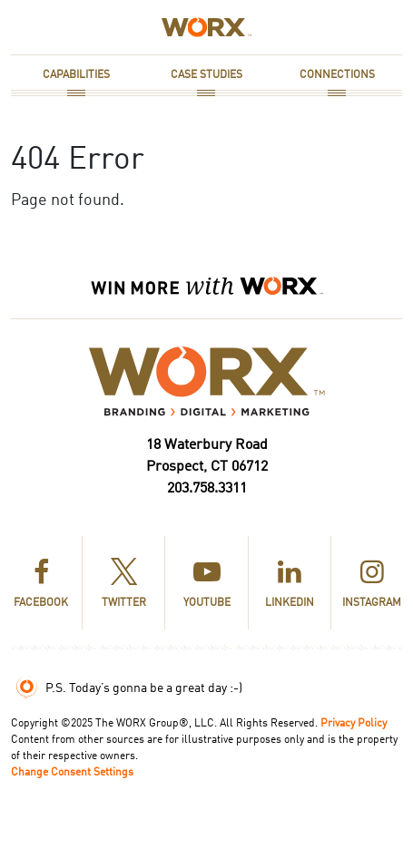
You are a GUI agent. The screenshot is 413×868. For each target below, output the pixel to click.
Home (175, 27)
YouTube (207, 585)
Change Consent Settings (72, 773)
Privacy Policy (354, 724)
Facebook (41, 585)
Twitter (124, 585)
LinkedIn (290, 585)
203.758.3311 (207, 489)
